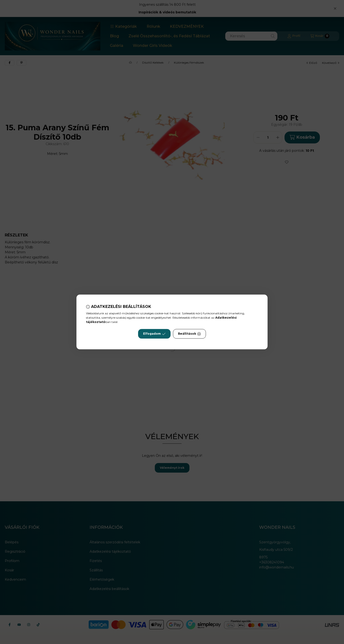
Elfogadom (154, 334)
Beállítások (189, 334)
